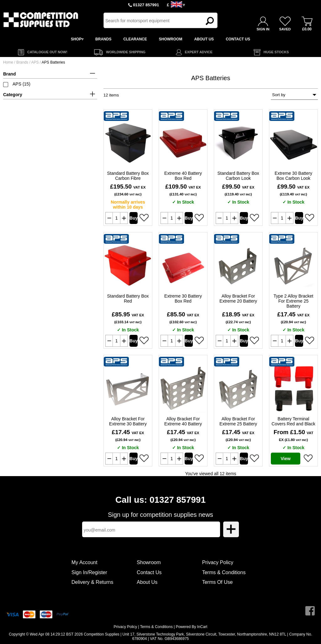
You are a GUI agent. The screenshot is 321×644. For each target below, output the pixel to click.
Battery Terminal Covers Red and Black (293, 421)
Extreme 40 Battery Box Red (183, 176)
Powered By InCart (192, 627)
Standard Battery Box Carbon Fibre (128, 176)
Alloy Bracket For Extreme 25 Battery (238, 421)
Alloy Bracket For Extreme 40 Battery (183, 421)
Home (8, 62)
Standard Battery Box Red (128, 299)
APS (35, 62)
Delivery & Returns (92, 582)
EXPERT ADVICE (199, 52)
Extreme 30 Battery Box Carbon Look (293, 176)
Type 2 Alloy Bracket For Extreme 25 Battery (294, 301)
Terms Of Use (218, 582)
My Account (84, 562)
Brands (22, 62)
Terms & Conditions (224, 572)
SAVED (285, 29)
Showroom (149, 562)
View (286, 459)
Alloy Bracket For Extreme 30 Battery (128, 421)
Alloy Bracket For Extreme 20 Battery (238, 299)
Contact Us (149, 572)
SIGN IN (263, 29)
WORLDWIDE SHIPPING (126, 52)
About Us (147, 582)
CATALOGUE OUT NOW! (47, 52)
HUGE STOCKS (276, 52)
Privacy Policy (218, 562)
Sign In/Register (89, 572)
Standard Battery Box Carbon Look (238, 176)
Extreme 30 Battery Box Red (183, 299)
